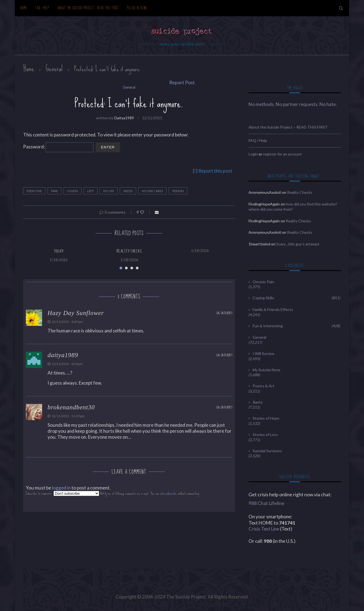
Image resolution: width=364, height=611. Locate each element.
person (178, 191)
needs (128, 191)
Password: (58, 147)
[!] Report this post (213, 171)
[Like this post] (146, 212)
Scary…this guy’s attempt (298, 244)
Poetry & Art (263, 386)
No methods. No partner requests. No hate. (293, 104)
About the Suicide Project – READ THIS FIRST (88, 8)
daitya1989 (124, 118)
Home (24, 8)
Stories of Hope (266, 418)
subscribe (171, 493)
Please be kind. (138, 8)
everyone (34, 191)
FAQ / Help (42, 8)
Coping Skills (296, 298)
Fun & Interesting (296, 326)
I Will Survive (263, 353)
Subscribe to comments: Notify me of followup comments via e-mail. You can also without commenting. (113, 493)
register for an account (282, 154)
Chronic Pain (263, 282)
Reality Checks (129, 251)
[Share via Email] (157, 212)
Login (253, 154)
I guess (73, 191)
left (91, 191)
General (54, 68)
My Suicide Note (266, 370)
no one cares (152, 191)
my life (109, 191)
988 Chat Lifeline (266, 503)
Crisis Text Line (264, 529)
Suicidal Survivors (267, 451)
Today (59, 251)
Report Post (182, 82)
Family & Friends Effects (273, 309)
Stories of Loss (265, 434)
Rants (258, 402)
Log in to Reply (224, 313)
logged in (61, 488)
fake (54, 191)
